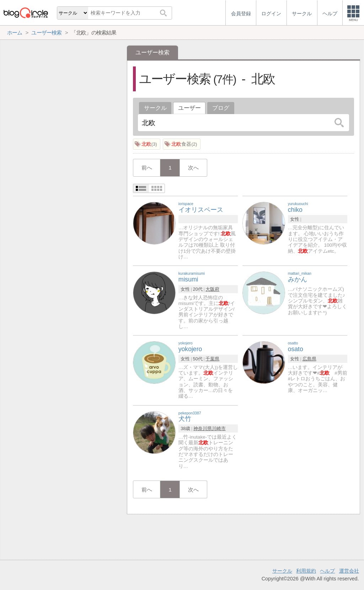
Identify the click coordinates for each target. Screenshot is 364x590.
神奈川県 (203, 428)
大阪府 (212, 289)
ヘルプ (327, 571)
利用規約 (306, 571)
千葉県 (212, 359)
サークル (155, 108)
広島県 (309, 359)
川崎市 (219, 428)
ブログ (221, 108)
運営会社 (349, 571)
